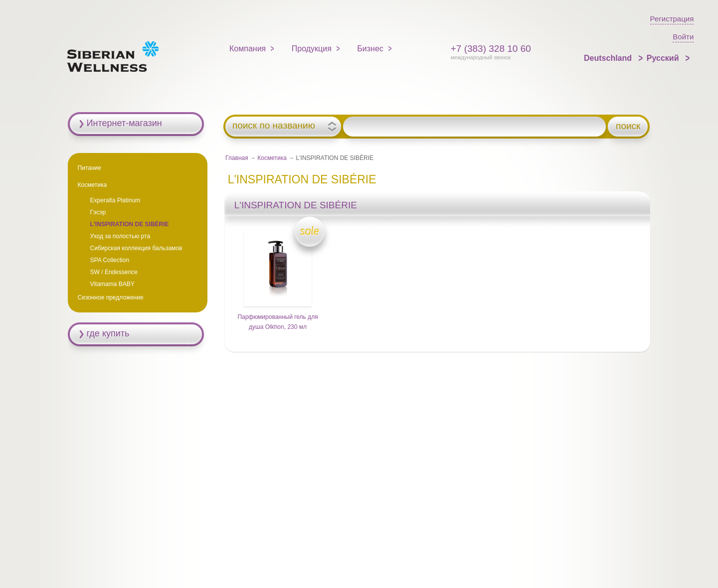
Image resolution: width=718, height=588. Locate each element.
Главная (237, 158)
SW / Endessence (114, 272)
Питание (90, 168)
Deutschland (609, 58)
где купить (108, 333)
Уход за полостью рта (120, 236)
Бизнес (370, 49)
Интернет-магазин (124, 123)
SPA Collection (110, 260)
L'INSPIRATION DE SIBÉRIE (130, 224)
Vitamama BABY (112, 284)
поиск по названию (274, 126)
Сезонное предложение (111, 297)
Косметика (272, 158)
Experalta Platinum (115, 200)
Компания (248, 49)
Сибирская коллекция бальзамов (136, 248)
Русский (664, 58)
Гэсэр (98, 212)
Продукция (312, 49)
